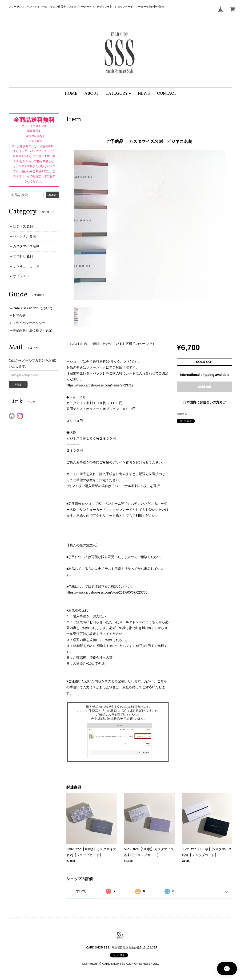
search (52, 195)
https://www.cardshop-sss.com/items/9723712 (100, 385)
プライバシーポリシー (29, 323)
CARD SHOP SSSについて (33, 308)
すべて (81, 891)
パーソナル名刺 (24, 236)
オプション (21, 276)
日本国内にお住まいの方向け (205, 402)
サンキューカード (26, 266)
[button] (118, 94)
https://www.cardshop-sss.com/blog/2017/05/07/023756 (107, 592)
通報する (182, 414)
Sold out (205, 387)
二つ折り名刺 (23, 256)
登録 (18, 385)
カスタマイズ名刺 (26, 246)
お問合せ (19, 315)
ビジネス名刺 (23, 226)
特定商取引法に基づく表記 (32, 330)
